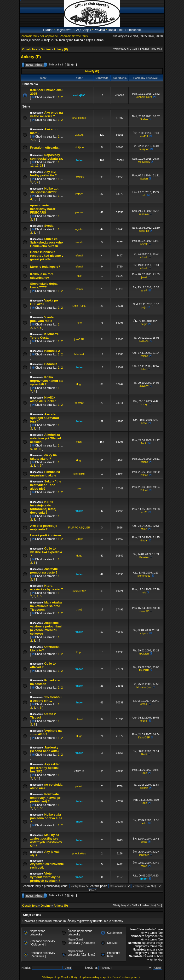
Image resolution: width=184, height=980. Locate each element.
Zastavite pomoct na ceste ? (44, 571)
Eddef (79, 539)
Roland (144, 356)
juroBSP (79, 339)
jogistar (79, 229)
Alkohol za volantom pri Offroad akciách (46, 438)
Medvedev (144, 162)
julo (144, 592)
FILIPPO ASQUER (79, 528)
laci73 (144, 512)
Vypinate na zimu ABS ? (46, 732)
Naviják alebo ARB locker (43, 399)
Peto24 (79, 194)
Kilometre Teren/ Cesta (44, 336)
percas (79, 212)
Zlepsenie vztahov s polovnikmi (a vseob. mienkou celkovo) (46, 628)
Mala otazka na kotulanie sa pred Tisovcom (46, 606)
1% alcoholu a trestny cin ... (46, 699)
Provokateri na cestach (46, 682)
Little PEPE (79, 306)
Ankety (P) (61, 49)
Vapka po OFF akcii (44, 302)
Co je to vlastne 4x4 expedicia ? (46, 552)
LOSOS (79, 135)
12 (37, 166)
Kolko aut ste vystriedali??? (44, 190)
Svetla (49, 226)
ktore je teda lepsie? (45, 267)
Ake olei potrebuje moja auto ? (44, 528)
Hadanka (51, 364)
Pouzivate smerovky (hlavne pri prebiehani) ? (46, 798)
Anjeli (87, 30)
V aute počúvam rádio (42, 319)
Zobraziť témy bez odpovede (40, 36)
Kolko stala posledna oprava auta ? (46, 818)
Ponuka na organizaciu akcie (45, 474)
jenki (144, 277)
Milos (144, 866)
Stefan (144, 119)
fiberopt (79, 403)
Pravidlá (99, 30)
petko (144, 823)
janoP (144, 290)
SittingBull (79, 474)
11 (32, 166)
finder (79, 160)
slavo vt (144, 386)
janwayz (144, 855)
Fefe (79, 323)
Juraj (79, 609)
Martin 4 (79, 354)
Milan (144, 529)
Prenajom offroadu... (45, 148)
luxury (144, 404)
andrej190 (79, 95)
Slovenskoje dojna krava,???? (44, 285)
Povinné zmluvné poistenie (127, 977)
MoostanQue (144, 687)
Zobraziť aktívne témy (74, 36)
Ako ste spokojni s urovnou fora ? (45, 418)
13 (42, 166)
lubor (144, 369)
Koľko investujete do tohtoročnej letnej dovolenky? (43, 507)
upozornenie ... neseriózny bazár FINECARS (43, 209)
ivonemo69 (144, 576)
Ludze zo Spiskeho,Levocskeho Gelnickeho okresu (47, 242)
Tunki (144, 443)
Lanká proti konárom (46, 535)
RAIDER (144, 654)
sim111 (144, 136)
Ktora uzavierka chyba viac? (47, 587)
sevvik (79, 242)
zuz (79, 488)
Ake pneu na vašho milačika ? (46, 114)
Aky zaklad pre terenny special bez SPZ (45, 768)
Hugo (79, 384)
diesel (144, 423)
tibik (79, 276)
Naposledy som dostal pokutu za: (47, 157)
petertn (79, 786)
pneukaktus (79, 118)
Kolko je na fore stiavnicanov (42, 276)
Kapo (79, 652)
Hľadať (48, 30)
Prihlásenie (133, 30)
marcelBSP (79, 591)
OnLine (46, 49)
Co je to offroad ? (43, 665)
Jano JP (144, 611)
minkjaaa (79, 147)
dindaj (144, 540)
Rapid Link (115, 30)
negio (144, 324)
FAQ (78, 30)
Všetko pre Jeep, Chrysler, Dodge (61, 977)
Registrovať (64, 30)
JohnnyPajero (144, 97)
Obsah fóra (30, 49)
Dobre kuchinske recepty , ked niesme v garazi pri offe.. (47, 256)
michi (79, 442)
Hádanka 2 (52, 351)
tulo (144, 195)
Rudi (144, 754)
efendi (79, 255)
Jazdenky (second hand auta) (44, 749)
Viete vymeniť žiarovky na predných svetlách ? (45, 877)
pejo (144, 307)
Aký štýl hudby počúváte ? (43, 174)
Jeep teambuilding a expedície (96, 977)
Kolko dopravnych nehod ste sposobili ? (47, 381)
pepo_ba (144, 231)
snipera (144, 633)
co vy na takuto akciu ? (43, 457)
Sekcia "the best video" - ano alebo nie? (46, 485)
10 (35, 449)
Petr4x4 (144, 557)
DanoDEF (144, 737)
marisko (144, 214)
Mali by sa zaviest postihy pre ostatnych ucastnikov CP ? (46, 840)
